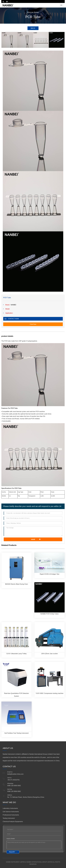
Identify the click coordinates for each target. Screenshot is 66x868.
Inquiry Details (11, 839)
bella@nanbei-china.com (15, 774)
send (33, 539)
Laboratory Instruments (10, 808)
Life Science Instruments (11, 812)
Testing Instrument (9, 818)
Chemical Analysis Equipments (13, 822)
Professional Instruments (11, 815)
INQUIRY (12, 852)
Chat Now (33, 324)
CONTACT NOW (13, 319)
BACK (33, 28)
